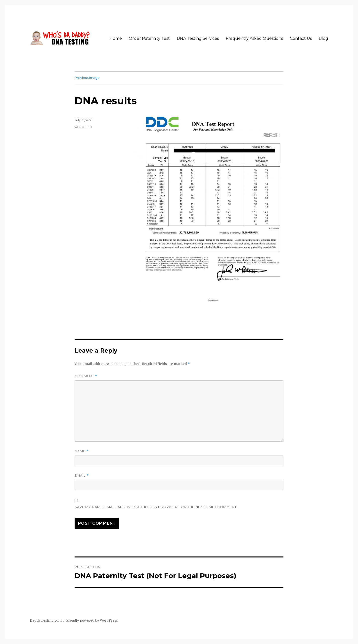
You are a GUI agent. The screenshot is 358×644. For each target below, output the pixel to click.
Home (116, 38)
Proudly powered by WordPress (92, 621)
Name (82, 451)
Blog (323, 38)
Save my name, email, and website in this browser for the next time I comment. (156, 507)
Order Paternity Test (149, 38)
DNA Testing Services (198, 38)
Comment (86, 376)
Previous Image (87, 78)
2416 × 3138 (83, 127)
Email (82, 476)
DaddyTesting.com (46, 621)
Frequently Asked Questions (254, 38)
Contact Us (301, 38)
